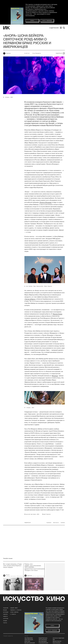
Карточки (6, 619)
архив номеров (14, 612)
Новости (5, 616)
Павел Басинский (29, 640)
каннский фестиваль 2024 (32, 514)
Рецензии (8, 53)
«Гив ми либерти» (30, 299)
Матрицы (55, 376)
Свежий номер (14, 608)
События (5, 614)
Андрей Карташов (43, 638)
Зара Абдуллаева (29, 638)
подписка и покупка (16, 610)
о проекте (13, 614)
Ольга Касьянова (43, 640)
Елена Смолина (57, 643)
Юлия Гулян (27, 641)
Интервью (6, 612)
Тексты (5, 623)
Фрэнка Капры (58, 314)
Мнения (5, 610)
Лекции (5, 621)
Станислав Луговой (43, 643)
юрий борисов (47, 514)
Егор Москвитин (37, 53)
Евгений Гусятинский (30, 643)
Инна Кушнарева (43, 641)
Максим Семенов (57, 641)
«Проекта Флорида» (45, 202)
